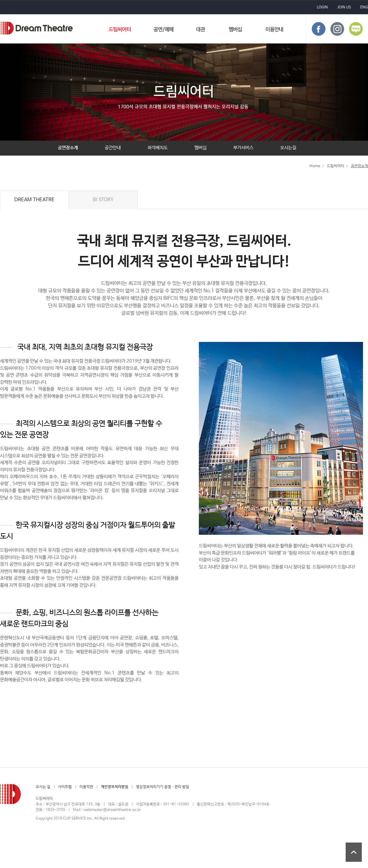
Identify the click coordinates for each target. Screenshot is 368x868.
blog (356, 29)
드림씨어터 (36, 28)
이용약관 (86, 787)
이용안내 (274, 31)
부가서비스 (243, 148)
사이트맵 (65, 787)
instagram (337, 29)
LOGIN (322, 7)
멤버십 (236, 31)
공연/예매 (164, 31)
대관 (201, 31)
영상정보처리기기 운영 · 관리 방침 (163, 787)
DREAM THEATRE (34, 200)
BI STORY (103, 200)
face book (319, 29)
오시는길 (288, 148)
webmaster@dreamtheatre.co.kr (112, 810)
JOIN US (344, 7)
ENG (364, 7)
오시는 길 (43, 787)
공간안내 (113, 148)
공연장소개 (68, 148)
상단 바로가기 (354, 852)
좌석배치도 (158, 148)
